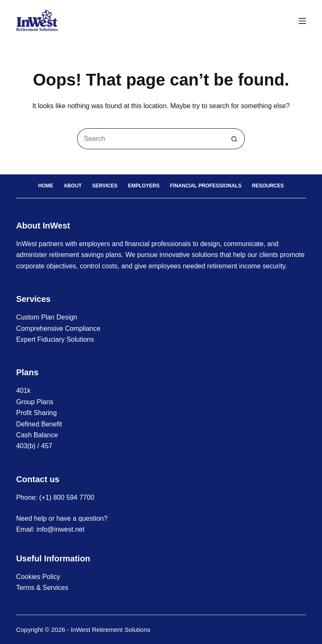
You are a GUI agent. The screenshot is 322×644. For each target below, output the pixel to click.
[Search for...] (151, 139)
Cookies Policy (38, 577)
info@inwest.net (60, 529)
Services (105, 186)
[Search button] (234, 139)
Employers (144, 186)
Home (46, 186)
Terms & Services (42, 588)
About (73, 186)
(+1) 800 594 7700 (67, 497)
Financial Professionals (206, 186)
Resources (268, 186)
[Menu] (302, 21)
